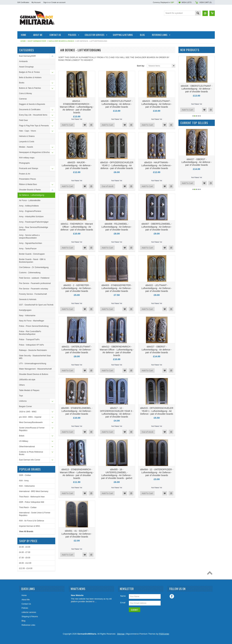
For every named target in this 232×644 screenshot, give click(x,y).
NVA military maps (27, 158)
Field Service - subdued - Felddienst (34, 278)
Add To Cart (67, 125)
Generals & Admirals (28, 299)
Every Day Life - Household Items (33, 115)
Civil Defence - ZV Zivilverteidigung (34, 267)
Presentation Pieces (28, 179)
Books (22, 83)
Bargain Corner (26, 406)
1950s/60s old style (27, 380)
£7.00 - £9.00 (25, 558)
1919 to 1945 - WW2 (28, 412)
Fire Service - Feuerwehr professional (35, 283)
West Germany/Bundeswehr (31, 422)
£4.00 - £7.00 (25, 552)
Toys (21, 396)
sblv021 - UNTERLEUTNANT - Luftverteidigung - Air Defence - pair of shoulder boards (77, 349)
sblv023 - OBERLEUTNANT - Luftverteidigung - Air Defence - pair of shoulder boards (157, 104)
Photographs (24, 163)
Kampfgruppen (25, 310)
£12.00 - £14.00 (26, 568)
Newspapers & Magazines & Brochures (36, 152)
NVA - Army (24, 481)
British (22, 436)
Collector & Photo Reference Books (31, 453)
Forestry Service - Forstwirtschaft (33, 294)
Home (23, 41)
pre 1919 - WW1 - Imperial (30, 417)
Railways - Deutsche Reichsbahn (33, 350)
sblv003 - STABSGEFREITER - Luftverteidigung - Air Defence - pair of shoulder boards (117, 288)
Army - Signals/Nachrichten (31, 243)
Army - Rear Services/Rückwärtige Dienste (34, 229)
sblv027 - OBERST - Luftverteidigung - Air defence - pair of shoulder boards (157, 349)
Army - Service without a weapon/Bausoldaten (29, 237)
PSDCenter (164, 634)
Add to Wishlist (85, 125)
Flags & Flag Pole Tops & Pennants (34, 126)
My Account (36, 2)
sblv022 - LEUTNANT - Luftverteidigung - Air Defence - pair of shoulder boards (157, 288)
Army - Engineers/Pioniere (30, 211)
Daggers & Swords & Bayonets (32, 104)
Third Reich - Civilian (28, 507)
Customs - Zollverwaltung (30, 273)
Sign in (46, 2)
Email (123, 603)
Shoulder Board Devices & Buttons (34, 374)
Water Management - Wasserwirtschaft (35, 369)
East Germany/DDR (37, 41)
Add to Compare (91, 125)
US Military (24, 441)
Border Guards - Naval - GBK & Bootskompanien (32, 261)
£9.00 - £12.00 (25, 563)
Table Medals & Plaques (29, 390)
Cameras (23, 99)
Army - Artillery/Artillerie (29, 206)
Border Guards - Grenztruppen (32, 254)
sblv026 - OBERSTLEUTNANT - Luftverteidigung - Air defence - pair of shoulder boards (117, 104)
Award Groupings (26, 67)
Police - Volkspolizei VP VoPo (32, 345)
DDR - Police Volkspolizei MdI (32, 502)
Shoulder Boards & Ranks (61, 41)
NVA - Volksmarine (27, 486)
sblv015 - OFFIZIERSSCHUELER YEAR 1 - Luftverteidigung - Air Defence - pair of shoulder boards (157, 411)
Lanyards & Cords (27, 142)
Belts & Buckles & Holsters (30, 78)
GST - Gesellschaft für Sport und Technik (36, 305)
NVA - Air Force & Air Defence (32, 521)
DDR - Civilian (25, 475)
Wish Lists (187, 2)
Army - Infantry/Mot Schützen (31, 217)
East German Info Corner (30, 460)
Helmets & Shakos (27, 136)
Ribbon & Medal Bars (28, 184)
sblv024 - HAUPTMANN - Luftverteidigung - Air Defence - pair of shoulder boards (157, 165)
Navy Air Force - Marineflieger (32, 321)
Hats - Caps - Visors (28, 131)
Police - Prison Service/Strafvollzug (34, 326)
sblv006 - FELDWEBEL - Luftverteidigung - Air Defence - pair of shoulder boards (117, 227)
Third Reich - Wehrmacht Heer (32, 497)
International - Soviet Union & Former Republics (35, 514)
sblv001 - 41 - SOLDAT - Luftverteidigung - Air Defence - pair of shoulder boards (77, 534)
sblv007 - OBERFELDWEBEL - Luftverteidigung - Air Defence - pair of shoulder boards (157, 227)
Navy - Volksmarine (27, 316)
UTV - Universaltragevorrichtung (33, 364)
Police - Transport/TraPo (29, 340)
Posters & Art (25, 174)
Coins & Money (26, 93)
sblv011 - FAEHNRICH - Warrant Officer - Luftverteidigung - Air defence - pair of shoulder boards (77, 227)
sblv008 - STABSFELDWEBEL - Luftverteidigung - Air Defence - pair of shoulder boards (77, 411)
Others (22, 385)
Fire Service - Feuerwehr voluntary (34, 289)
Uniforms (23, 401)
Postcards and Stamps (29, 168)
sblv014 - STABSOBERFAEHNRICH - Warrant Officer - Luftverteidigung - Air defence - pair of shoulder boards (77, 107)
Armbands (23, 61)
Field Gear (24, 120)
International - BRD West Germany (34, 491)
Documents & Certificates (30, 110)
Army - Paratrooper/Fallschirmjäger (34, 222)
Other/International (27, 447)
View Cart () (205, 2)
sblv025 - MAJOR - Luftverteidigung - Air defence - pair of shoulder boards (77, 165)
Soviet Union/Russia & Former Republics (32, 429)
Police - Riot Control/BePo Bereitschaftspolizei (30, 333)
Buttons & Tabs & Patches (30, 88)
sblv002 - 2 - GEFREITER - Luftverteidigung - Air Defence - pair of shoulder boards (77, 288)
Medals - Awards (26, 147)
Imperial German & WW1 (30, 526)
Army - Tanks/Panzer (28, 249)
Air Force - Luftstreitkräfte (30, 200)
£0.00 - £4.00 (25, 547)
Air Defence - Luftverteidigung (32, 195)
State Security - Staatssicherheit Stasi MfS (35, 357)
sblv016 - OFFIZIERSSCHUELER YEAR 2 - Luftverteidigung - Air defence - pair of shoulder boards (117, 165)
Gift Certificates (23, 2)
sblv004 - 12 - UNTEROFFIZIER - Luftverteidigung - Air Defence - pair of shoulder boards (157, 472)
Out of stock (108, 186)
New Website (77, 595)
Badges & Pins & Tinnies (29, 72)
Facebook (172, 596)
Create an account (58, 2)
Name (123, 596)
